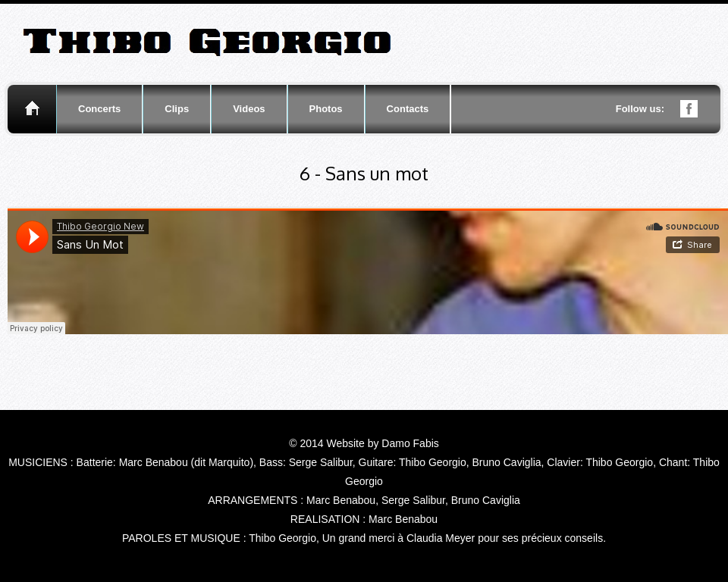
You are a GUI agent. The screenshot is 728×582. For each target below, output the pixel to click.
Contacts (408, 109)
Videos (249, 109)
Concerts (99, 109)
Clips (177, 109)
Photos (326, 109)
